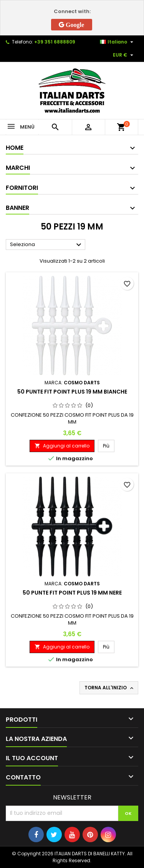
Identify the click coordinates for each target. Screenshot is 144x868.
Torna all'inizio (110, 688)
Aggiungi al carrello (62, 446)
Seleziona (47, 245)
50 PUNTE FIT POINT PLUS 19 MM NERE (72, 593)
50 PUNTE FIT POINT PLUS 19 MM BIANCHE (72, 392)
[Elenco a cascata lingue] (118, 42)
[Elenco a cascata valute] (124, 55)
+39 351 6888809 (55, 42)
